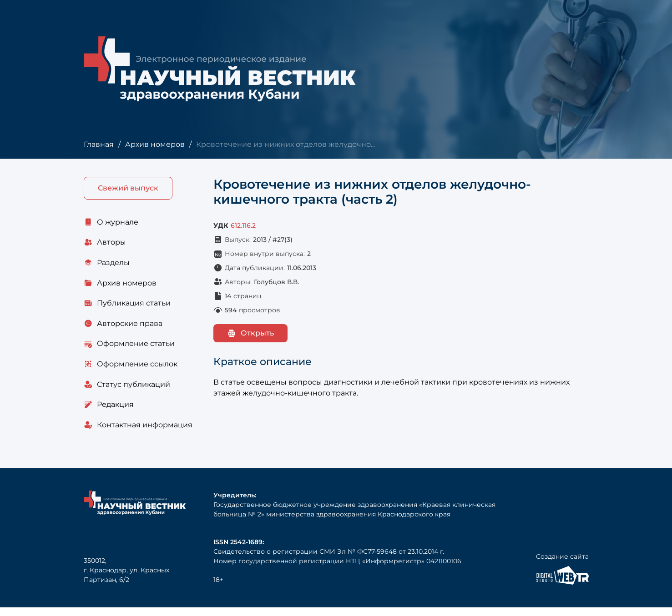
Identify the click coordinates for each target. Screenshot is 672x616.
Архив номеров (154, 144)
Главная (99, 144)
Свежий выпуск (128, 188)
